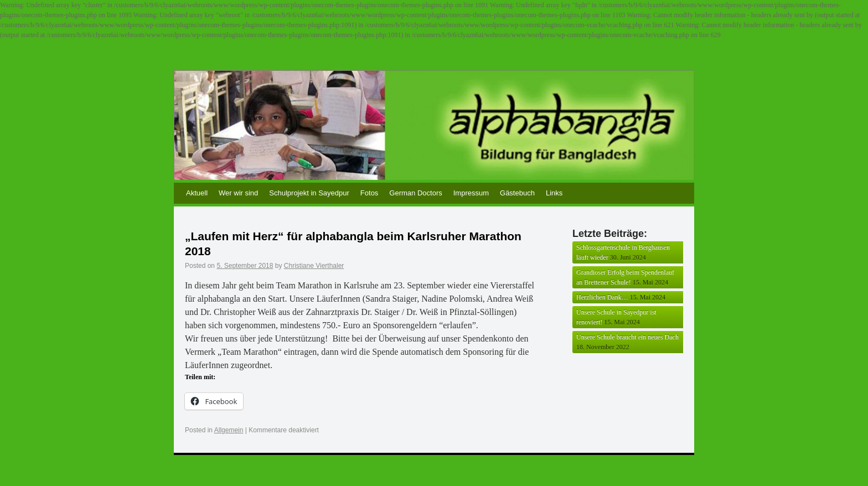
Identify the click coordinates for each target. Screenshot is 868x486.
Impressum (471, 193)
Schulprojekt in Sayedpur (309, 193)
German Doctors (415, 193)
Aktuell (197, 193)
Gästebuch (517, 193)
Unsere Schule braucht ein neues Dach (627, 337)
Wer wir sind (238, 193)
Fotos (370, 193)
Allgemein (229, 430)
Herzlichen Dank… (602, 297)
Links (554, 193)
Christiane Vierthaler (314, 266)
